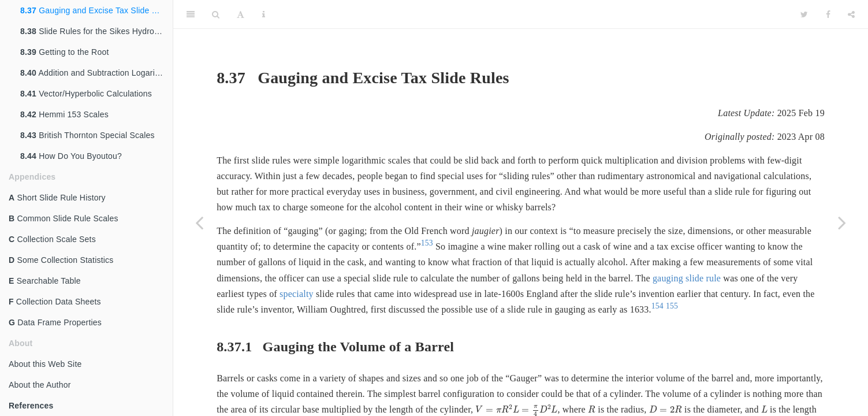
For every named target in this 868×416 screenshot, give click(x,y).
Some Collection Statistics (61, 260)
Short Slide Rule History (57, 198)
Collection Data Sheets (55, 302)
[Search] (216, 14)
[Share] (851, 14)
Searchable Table (45, 281)
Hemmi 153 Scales (64, 114)
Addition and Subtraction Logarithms (96, 73)
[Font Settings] (241, 14)
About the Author (40, 385)
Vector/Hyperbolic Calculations (86, 94)
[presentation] (592, 409)
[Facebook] (828, 14)
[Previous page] (199, 222)
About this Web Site (45, 364)
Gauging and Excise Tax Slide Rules (96, 10)
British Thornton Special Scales (87, 135)
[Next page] (842, 222)
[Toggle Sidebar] (191, 14)
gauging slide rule (687, 278)
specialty (297, 294)
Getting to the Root (64, 52)
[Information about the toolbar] (264, 14)
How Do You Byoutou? (71, 156)
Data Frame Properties (55, 322)
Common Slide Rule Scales (64, 218)
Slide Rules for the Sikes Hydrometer (96, 31)
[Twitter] (804, 14)
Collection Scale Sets (52, 239)
